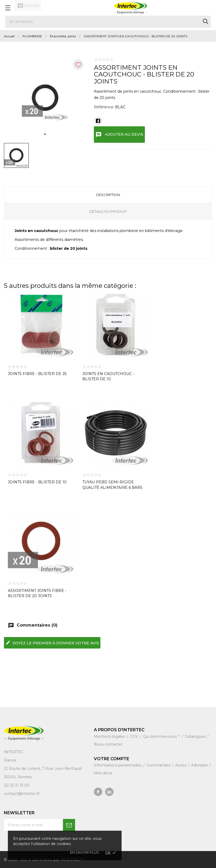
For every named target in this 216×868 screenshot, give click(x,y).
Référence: (104, 107)
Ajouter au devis (119, 135)
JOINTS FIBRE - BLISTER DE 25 (37, 374)
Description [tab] (108, 195)
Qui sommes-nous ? (162, 736)
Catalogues (196, 736)
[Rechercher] (108, 22)
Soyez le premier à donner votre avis (52, 643)
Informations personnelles (118, 765)
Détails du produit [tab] (108, 211)
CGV (135, 736)
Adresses (200, 765)
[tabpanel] (45, 98)
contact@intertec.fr (22, 794)
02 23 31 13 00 (17, 785)
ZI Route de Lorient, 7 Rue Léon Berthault (43, 769)
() (28, 6)
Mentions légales (110, 736)
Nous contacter (108, 744)
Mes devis (103, 773)
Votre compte (112, 759)
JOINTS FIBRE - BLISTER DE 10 (37, 482)
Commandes (159, 765)
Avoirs (181, 765)
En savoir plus (84, 852)
